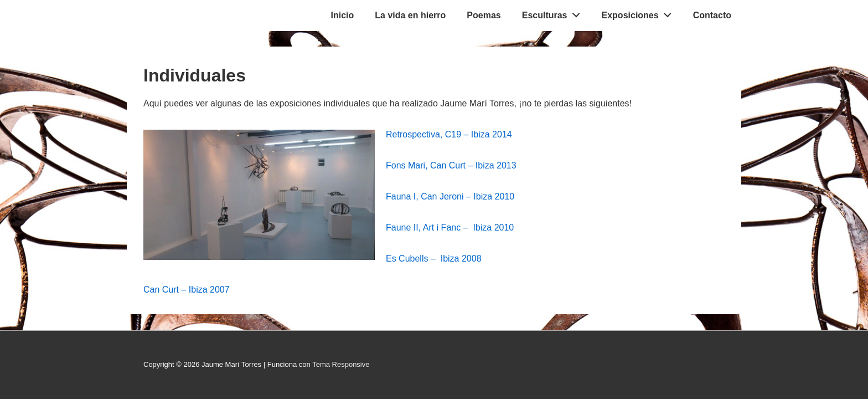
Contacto (712, 15)
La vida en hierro (410, 15)
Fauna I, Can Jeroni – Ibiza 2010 (450, 196)
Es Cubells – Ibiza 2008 (434, 259)
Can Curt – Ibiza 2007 (187, 290)
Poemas (484, 15)
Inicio (343, 15)
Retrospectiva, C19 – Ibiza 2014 (449, 134)
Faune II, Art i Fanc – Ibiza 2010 (450, 227)
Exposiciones (640, 13)
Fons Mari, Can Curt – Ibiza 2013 (452, 165)
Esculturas (554, 13)
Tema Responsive (341, 364)
